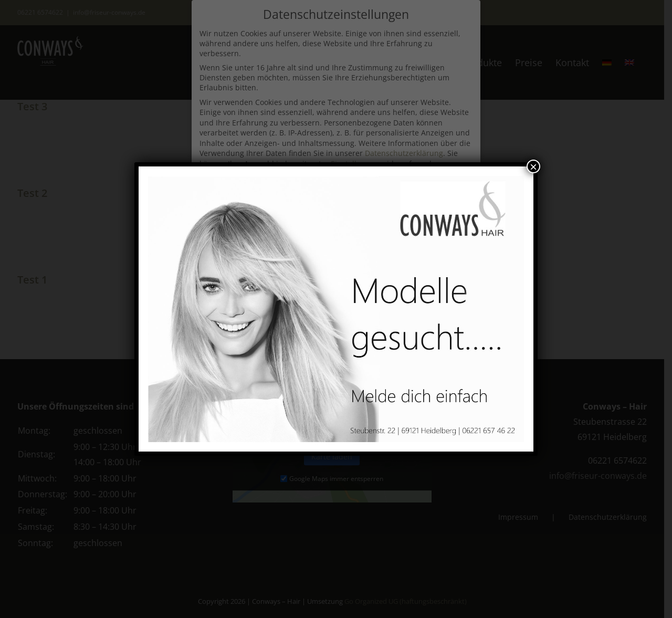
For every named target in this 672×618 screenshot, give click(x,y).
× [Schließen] (533, 166)
